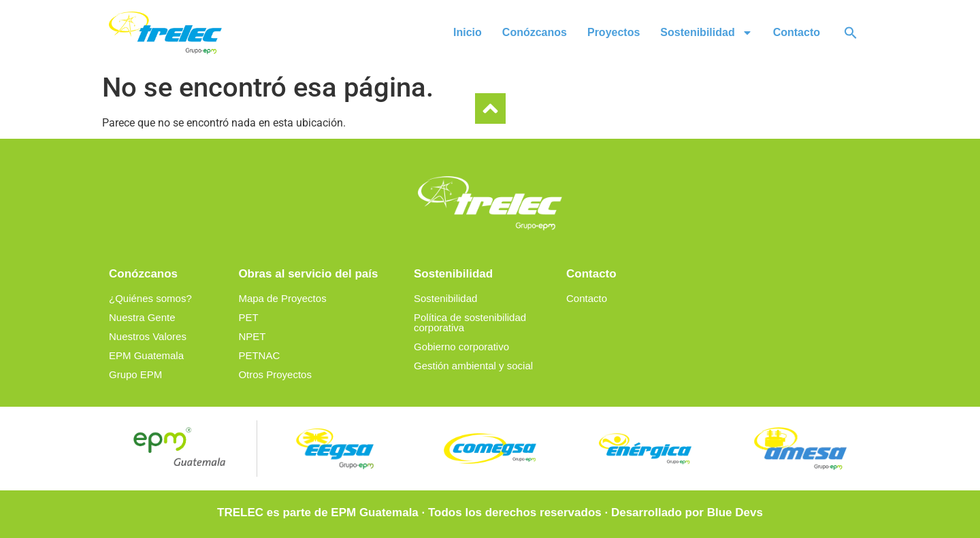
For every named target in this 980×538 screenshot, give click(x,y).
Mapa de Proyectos (282, 298)
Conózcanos (535, 32)
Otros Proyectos (275, 374)
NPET (252, 336)
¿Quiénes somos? (150, 298)
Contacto (797, 32)
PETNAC (259, 355)
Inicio (468, 32)
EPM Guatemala (146, 355)
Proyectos (614, 32)
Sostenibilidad (706, 33)
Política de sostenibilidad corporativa (470, 322)
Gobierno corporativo (461, 347)
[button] (851, 33)
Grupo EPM (135, 374)
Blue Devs (735, 512)
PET (248, 317)
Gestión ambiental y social (473, 366)
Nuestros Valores (148, 336)
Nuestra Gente (142, 317)
